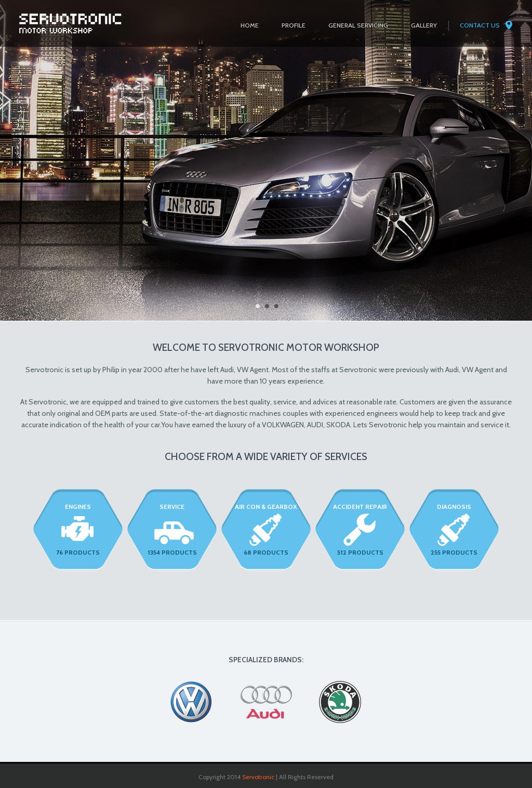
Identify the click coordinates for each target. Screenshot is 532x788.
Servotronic (258, 777)
